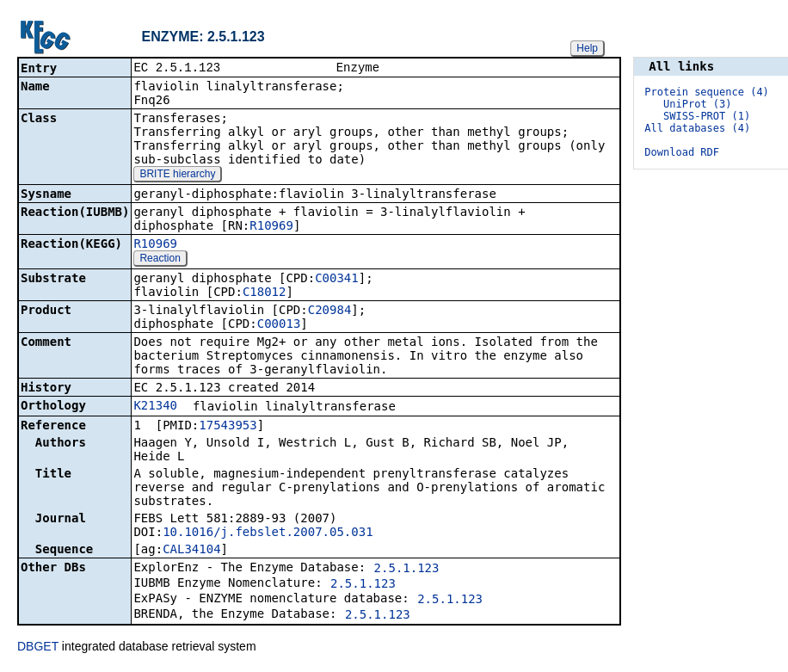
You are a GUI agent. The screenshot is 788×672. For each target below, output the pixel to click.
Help (587, 48)
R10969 (271, 227)
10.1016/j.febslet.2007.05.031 (268, 533)
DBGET (38, 648)
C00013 (279, 325)
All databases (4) (697, 128)
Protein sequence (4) (707, 92)
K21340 (155, 407)
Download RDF (682, 152)
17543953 (228, 427)
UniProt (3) (697, 104)
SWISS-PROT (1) (707, 116)
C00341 (337, 280)
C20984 (330, 311)
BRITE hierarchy (177, 176)
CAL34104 (191, 551)
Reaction (160, 260)
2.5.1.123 (407, 570)
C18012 (265, 293)
